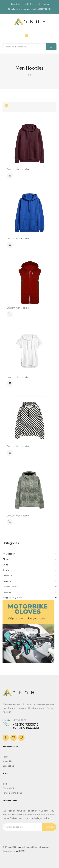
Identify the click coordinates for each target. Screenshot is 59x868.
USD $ (29, 4)
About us (7, 761)
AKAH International (20, 847)
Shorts (6, 570)
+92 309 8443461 (26, 728)
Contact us (8, 766)
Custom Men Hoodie (18, 169)
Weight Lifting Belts (12, 598)
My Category (9, 554)
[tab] (6, 106)
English (44, 4)
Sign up (49, 827)
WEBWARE (21, 851)
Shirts (5, 565)
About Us (15, 4)
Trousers (7, 581)
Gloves (6, 559)
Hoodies (7, 592)
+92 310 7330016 (25, 725)
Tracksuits (7, 576)
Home (30, 75)
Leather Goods (10, 587)
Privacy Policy (9, 788)
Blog (5, 784)
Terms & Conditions (12, 793)
